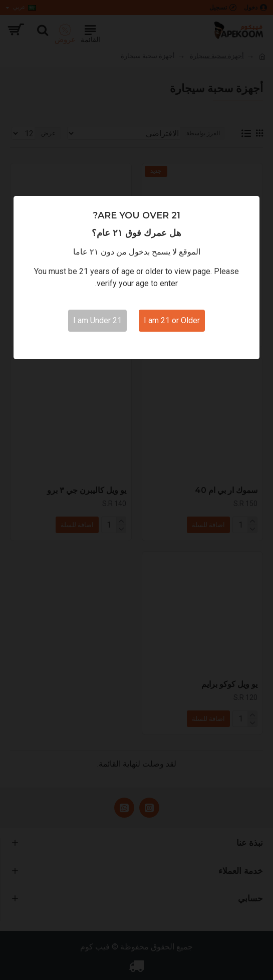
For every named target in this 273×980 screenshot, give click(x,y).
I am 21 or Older (172, 320)
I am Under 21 (97, 320)
